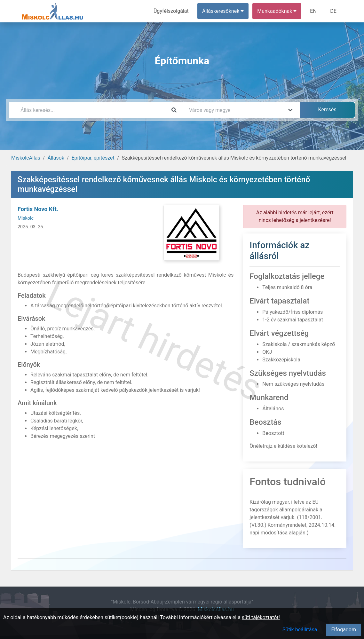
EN (314, 11)
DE (333, 11)
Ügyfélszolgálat (171, 11)
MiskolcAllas (26, 158)
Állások (56, 158)
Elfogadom (344, 630)
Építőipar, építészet (93, 158)
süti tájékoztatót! (261, 617)
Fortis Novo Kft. (38, 209)
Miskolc (26, 218)
